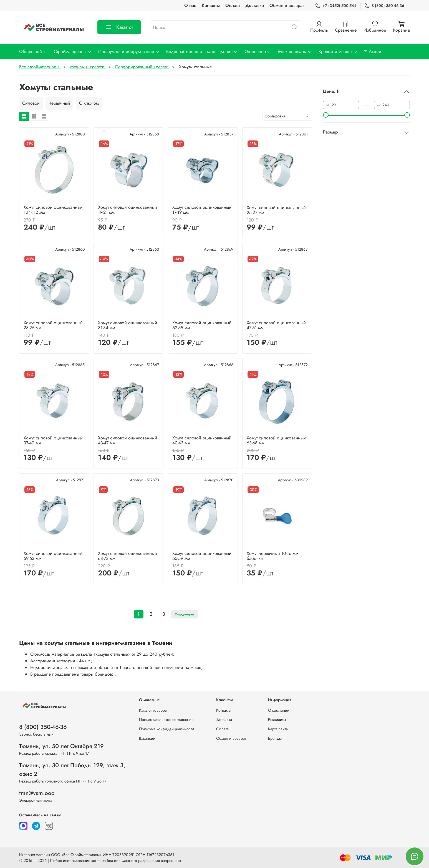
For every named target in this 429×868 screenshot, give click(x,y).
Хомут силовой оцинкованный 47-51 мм (276, 325)
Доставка (255, 5)
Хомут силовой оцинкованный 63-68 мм (276, 440)
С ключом (89, 103)
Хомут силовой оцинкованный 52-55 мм (202, 325)
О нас (190, 5)
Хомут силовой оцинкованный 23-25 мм (53, 325)
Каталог (119, 27)
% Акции (373, 51)
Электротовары (295, 51)
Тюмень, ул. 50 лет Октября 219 (61, 746)
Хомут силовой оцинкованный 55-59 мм (202, 556)
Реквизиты (277, 719)
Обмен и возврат (287, 5)
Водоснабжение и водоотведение (202, 51)
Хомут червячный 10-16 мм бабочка (272, 556)
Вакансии (147, 738)
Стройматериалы (73, 51)
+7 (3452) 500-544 (336, 6)
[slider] (326, 115)
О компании (279, 710)
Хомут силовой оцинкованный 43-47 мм (128, 440)
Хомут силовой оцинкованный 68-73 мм (128, 556)
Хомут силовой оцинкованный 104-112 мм (53, 210)
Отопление (258, 51)
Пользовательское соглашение (166, 719)
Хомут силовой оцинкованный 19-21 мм (128, 210)
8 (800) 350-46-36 (384, 6)
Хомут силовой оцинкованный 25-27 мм (276, 210)
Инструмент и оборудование (129, 51)
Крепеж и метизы (338, 51)
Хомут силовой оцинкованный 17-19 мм (202, 210)
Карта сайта (278, 729)
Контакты (211, 5)
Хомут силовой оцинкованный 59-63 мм (53, 556)
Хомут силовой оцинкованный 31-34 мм (128, 325)
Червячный (59, 103)
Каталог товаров (153, 710)
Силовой (31, 103)
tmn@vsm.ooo (37, 793)
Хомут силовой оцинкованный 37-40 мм (53, 440)
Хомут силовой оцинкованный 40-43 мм (202, 440)
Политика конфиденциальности (166, 729)
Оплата (233, 5)
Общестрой (33, 51)
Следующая (184, 614)
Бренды (275, 738)
